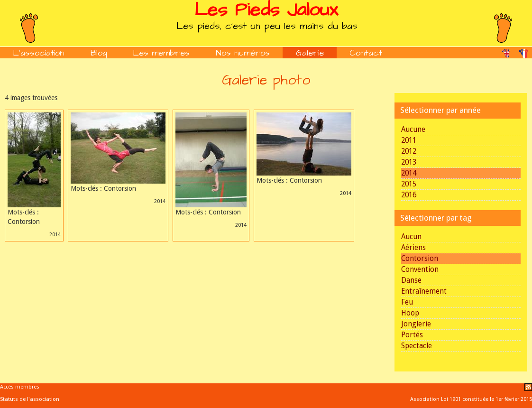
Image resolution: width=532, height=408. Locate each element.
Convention (420, 269)
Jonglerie (416, 324)
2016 (409, 195)
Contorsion (420, 259)
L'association (39, 53)
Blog (99, 53)
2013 (409, 162)
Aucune (413, 130)
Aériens (413, 248)
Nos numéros (243, 53)
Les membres (161, 53)
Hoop (410, 313)
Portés (412, 335)
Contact (366, 53)
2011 (409, 140)
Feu (407, 302)
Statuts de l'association (30, 399)
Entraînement (424, 291)
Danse (411, 280)
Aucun (411, 237)
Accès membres (20, 387)
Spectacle (417, 346)
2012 (409, 151)
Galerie (310, 53)
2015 (409, 184)
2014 (409, 173)
